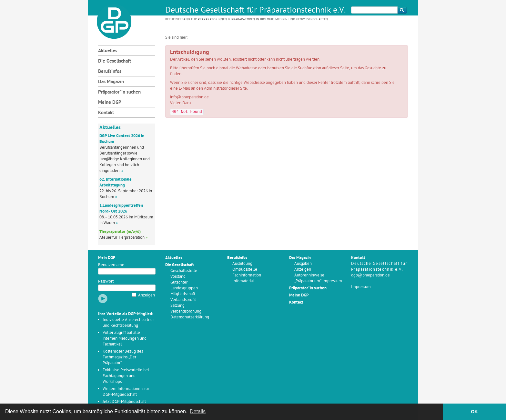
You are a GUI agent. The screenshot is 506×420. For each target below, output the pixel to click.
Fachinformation (247, 275)
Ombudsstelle (245, 270)
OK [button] (474, 412)
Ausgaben (303, 264)
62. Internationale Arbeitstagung (116, 182)
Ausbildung (242, 264)
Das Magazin (111, 82)
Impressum (361, 287)
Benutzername (111, 265)
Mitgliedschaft (183, 294)
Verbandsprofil (183, 300)
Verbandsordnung (186, 311)
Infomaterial (243, 281)
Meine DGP (110, 103)
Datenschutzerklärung (190, 317)
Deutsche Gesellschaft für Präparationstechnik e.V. (256, 11)
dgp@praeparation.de (370, 275)
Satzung (177, 306)
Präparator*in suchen (119, 92)
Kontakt (106, 113)
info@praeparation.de (189, 97)
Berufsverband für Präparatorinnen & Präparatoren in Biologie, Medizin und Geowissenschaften (247, 20)
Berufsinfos (110, 72)
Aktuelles (108, 51)
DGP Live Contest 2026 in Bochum (122, 139)
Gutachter (179, 282)
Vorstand (178, 277)
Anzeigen (147, 295)
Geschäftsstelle (184, 271)
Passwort (106, 281)
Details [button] (198, 411)
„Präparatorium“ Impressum (318, 281)
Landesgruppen (184, 288)
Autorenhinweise (309, 275)
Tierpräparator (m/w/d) (120, 232)
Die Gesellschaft (115, 61)
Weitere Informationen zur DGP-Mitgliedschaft (126, 392)
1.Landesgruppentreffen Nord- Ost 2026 (121, 209)
